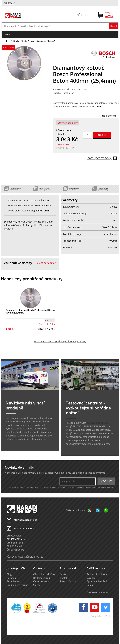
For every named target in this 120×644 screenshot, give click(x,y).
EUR (84, 15)
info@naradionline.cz (25, 520)
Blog (9, 574)
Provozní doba (68, 581)
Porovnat (111, 116)
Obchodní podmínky (44, 574)
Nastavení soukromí (97, 592)
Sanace (31, 41)
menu (8, 35)
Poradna (11, 578)
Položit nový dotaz (46, 263)
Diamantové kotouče (46, 41)
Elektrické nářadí (18, 41)
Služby (37, 585)
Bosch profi (68, 93)
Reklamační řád (42, 578)
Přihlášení (9, 3)
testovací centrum (97, 423)
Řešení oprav (14, 581)
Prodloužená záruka (17, 585)
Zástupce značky (102, 158)
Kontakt (64, 578)
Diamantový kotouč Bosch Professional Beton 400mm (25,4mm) (30, 311)
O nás (63, 574)
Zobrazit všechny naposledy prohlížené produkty (60, 341)
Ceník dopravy (41, 581)
